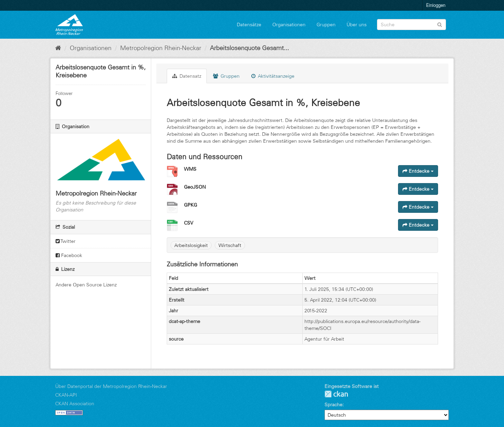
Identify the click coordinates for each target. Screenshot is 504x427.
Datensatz (187, 76)
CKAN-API (66, 395)
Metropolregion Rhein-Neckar (161, 48)
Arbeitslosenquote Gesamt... (249, 48)
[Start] (58, 48)
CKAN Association (75, 404)
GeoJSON (195, 187)
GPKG (191, 205)
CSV (189, 223)
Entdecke (418, 171)
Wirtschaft (230, 245)
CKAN (336, 394)
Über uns (357, 25)
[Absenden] (440, 24)
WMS (190, 169)
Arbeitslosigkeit (191, 245)
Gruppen (326, 25)
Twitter (66, 241)
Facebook (69, 255)
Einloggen (436, 5)
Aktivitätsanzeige (273, 76)
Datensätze (249, 25)
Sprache (333, 405)
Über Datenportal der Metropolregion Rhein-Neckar (111, 386)
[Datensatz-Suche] (411, 25)
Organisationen (289, 25)
